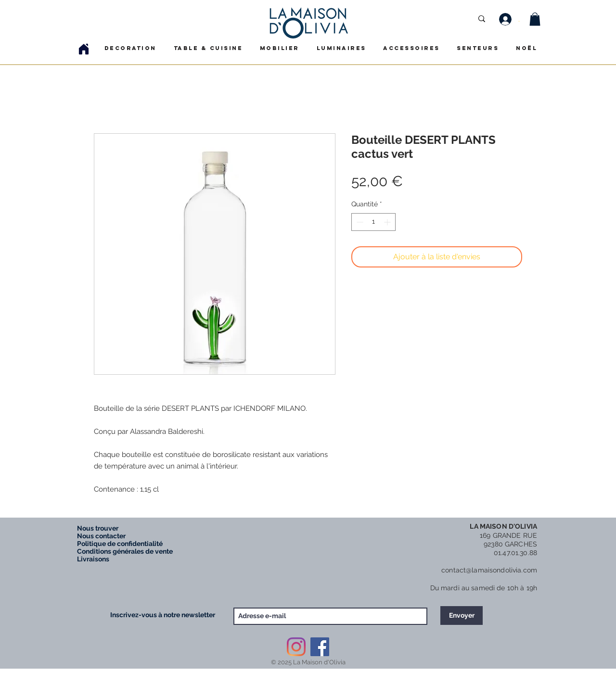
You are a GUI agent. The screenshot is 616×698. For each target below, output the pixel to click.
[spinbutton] (373, 222)
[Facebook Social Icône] (320, 647)
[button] (535, 19)
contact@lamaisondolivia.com (489, 570)
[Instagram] (296, 647)
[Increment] (388, 222)
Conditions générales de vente (125, 551)
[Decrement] (359, 222)
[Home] (84, 49)
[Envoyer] (462, 616)
